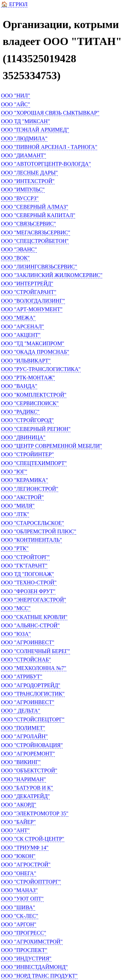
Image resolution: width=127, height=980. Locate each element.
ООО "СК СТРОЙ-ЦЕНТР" (33, 839)
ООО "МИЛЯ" (18, 506)
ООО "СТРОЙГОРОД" (27, 420)
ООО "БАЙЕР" (18, 822)
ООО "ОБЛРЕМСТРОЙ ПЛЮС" (39, 531)
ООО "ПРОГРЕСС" (24, 933)
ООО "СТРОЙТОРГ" (25, 557)
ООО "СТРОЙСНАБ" (26, 660)
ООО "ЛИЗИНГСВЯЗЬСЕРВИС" (39, 267)
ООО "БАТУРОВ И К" (27, 788)
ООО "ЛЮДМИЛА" (24, 138)
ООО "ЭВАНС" (19, 249)
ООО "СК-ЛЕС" (20, 916)
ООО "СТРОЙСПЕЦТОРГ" (33, 719)
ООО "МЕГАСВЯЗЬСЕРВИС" (36, 232)
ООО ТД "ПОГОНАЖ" (27, 574)
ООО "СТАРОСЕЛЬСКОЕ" (33, 523)
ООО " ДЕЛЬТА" (21, 711)
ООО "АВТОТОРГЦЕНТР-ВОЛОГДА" (46, 164)
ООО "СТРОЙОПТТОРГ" (31, 882)
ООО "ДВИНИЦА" (23, 437)
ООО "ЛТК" (15, 514)
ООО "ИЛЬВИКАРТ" (26, 361)
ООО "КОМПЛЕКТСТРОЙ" (34, 395)
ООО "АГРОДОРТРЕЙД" (31, 685)
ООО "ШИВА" (18, 907)
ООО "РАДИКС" (20, 412)
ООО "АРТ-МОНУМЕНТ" (32, 309)
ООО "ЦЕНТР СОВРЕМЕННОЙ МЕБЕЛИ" (51, 446)
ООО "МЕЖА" (18, 318)
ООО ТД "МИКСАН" (25, 121)
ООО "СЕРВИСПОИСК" (30, 403)
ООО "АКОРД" (19, 805)
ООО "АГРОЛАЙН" (24, 736)
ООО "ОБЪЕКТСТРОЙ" (29, 771)
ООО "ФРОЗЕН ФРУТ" (28, 591)
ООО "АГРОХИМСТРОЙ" (32, 942)
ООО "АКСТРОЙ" (22, 497)
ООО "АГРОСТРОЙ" (26, 865)
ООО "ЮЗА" (16, 634)
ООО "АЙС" (16, 104)
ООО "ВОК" (15, 258)
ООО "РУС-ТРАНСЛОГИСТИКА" (41, 369)
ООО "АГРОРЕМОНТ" (28, 754)
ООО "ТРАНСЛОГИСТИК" (33, 694)
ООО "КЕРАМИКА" (25, 480)
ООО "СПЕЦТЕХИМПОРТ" (34, 463)
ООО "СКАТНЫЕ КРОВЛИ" (34, 617)
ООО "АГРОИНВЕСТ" (28, 642)
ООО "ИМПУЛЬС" (23, 190)
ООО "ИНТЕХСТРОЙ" (28, 181)
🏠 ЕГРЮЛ (14, 4)
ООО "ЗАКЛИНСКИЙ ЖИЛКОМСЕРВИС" (52, 275)
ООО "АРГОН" (19, 924)
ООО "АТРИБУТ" (22, 676)
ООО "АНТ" (15, 830)
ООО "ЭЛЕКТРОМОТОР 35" (35, 813)
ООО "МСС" (16, 608)
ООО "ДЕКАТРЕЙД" (25, 796)
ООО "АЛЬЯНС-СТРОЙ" (30, 625)
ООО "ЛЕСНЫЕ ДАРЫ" (29, 173)
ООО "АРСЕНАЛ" (23, 326)
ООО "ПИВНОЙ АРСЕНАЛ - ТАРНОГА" (49, 147)
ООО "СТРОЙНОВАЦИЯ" (32, 745)
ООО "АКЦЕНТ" (21, 335)
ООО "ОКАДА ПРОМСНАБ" (35, 352)
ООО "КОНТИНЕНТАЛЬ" (31, 540)
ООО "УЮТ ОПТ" (22, 899)
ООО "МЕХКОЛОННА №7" (34, 668)
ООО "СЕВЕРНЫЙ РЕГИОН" (36, 429)
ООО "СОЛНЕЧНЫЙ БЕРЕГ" (36, 651)
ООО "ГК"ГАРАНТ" (24, 566)
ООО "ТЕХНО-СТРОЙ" (29, 582)
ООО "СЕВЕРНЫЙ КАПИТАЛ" (38, 215)
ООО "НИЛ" (16, 96)
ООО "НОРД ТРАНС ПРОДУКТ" (39, 976)
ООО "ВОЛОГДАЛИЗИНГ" (33, 301)
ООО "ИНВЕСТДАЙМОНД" (34, 967)
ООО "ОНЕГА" (19, 873)
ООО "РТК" (15, 548)
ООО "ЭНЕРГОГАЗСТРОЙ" (34, 600)
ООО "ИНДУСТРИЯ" (26, 959)
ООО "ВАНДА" (19, 386)
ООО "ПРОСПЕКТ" (24, 950)
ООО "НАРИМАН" (24, 779)
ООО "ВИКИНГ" (21, 762)
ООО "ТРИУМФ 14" (25, 848)
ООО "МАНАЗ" (19, 890)
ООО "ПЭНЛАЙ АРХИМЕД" (35, 130)
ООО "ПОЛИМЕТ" (23, 728)
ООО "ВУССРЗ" (20, 198)
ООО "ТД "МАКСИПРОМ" (33, 343)
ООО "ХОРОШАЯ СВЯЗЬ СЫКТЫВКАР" (50, 113)
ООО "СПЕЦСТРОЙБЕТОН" (35, 241)
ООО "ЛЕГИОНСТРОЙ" (30, 489)
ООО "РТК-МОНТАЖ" (28, 378)
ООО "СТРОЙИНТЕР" (27, 454)
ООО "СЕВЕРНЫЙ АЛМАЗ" (35, 207)
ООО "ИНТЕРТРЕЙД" (27, 284)
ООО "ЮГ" (14, 472)
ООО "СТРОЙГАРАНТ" (29, 292)
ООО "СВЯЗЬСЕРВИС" (28, 224)
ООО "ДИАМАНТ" (24, 155)
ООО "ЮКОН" (18, 856)
